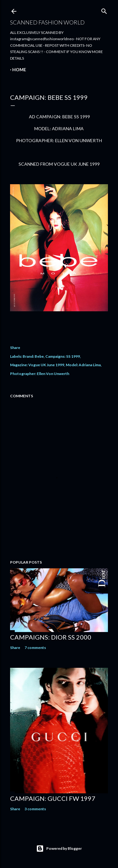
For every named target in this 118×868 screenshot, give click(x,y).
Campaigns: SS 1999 (63, 356)
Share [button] (15, 348)
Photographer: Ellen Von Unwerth (40, 374)
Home (19, 70)
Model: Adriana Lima (83, 365)
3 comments (35, 809)
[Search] (104, 10)
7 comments (35, 648)
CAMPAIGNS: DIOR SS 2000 (51, 637)
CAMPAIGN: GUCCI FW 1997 (53, 798)
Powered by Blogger (59, 849)
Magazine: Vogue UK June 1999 (37, 365)
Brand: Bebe (33, 356)
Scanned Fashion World (47, 22)
